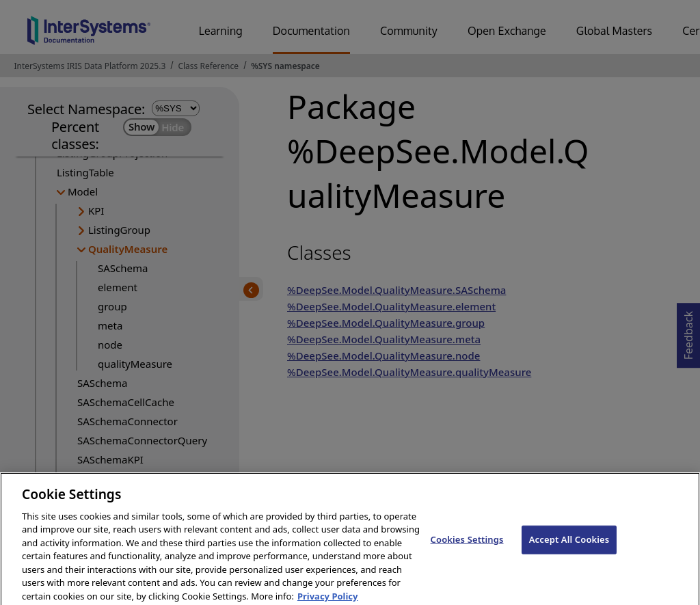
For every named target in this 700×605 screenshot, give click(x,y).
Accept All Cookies (569, 547)
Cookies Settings (467, 547)
